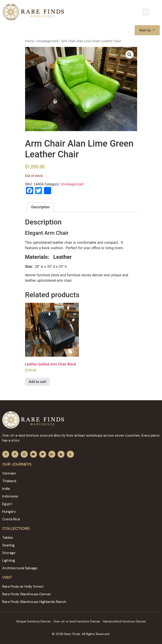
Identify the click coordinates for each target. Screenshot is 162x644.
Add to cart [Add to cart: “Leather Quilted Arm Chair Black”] (38, 382)
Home (30, 41)
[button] (146, 12)
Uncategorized (47, 41)
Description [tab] (41, 207)
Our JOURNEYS (17, 464)
